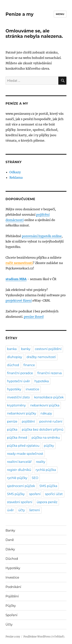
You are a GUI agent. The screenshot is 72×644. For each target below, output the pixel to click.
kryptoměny (16, 405)
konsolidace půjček (49, 397)
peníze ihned (34, 317)
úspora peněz (47, 502)
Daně (10, 540)
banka (12, 349)
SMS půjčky (16, 494)
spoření (35, 494)
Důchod (12, 559)
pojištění (28, 421)
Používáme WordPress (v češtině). (44, 637)
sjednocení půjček (21, 486)
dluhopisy (15, 357)
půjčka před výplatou (23, 446)
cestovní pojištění (48, 349)
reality (41, 462)
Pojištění (12, 596)
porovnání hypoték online (42, 236)
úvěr (10, 510)
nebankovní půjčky (22, 413)
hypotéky (14, 389)
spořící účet (54, 494)
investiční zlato (18, 397)
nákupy (46, 413)
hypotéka (42, 381)
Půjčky (11, 606)
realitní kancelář (19, 462)
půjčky (49, 446)
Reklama (16, 178)
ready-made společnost (25, 454)
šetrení (35, 510)
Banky (10, 530)
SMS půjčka (48, 486)
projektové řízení (19, 301)
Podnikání (13, 587)
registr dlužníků (19, 470)
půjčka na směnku (46, 438)
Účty (9, 625)
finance (29, 365)
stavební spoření (20, 502)
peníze (12, 421)
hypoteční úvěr (19, 381)
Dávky (10, 549)
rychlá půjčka (46, 470)
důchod (13, 365)
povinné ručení (51, 421)
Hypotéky (13, 568)
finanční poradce (20, 373)
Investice (12, 578)
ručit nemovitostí (19, 263)
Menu (60, 14)
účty (22, 510)
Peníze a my (20, 14)
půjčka (12, 430)
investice (32, 389)
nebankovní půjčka (45, 405)
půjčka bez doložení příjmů (43, 430)
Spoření (12, 615)
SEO (35, 478)
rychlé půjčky (17, 478)
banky (26, 349)
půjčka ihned (17, 438)
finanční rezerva (49, 373)
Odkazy (15, 172)
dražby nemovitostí (41, 357)
